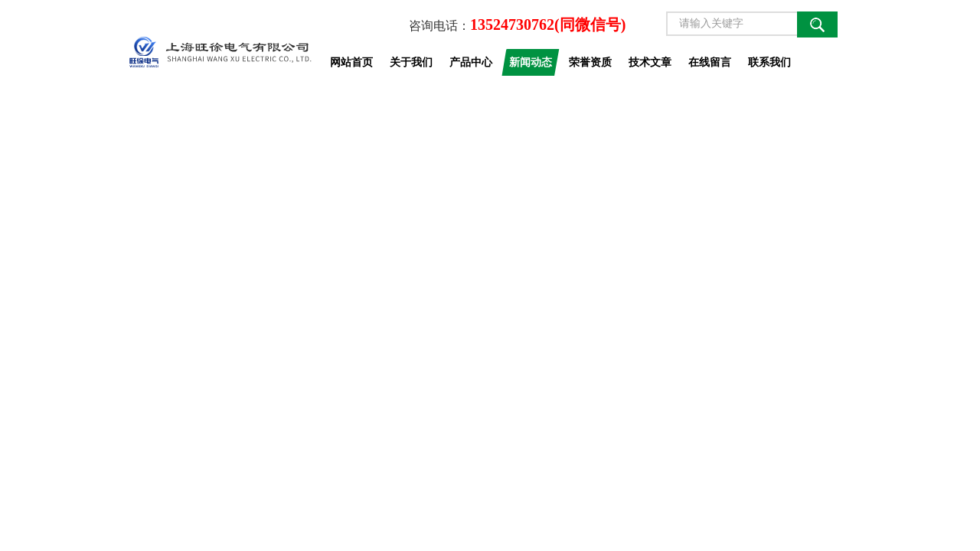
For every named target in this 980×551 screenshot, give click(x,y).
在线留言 (710, 62)
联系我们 (769, 62)
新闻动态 (531, 62)
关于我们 (411, 62)
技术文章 (650, 62)
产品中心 (471, 62)
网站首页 (351, 62)
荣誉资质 (590, 62)
